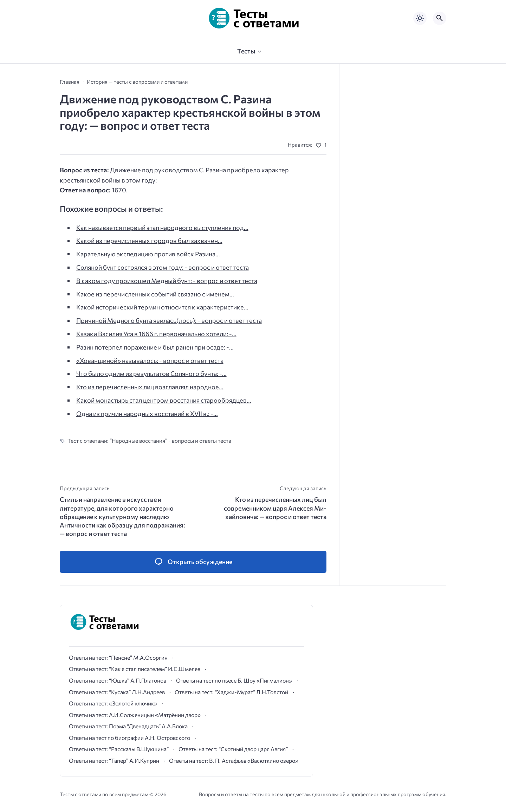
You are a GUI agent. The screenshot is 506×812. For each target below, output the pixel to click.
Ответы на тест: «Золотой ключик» (113, 703)
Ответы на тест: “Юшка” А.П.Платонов (118, 680)
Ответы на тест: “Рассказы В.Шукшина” (119, 749)
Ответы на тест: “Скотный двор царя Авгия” (233, 749)
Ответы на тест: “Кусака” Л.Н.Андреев (117, 692)
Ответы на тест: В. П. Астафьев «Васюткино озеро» (234, 760)
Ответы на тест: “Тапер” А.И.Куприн (114, 760)
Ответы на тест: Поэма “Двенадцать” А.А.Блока (128, 726)
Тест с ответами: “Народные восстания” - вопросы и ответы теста (149, 440)
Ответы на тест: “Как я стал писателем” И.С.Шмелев (135, 669)
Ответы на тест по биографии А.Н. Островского (129, 738)
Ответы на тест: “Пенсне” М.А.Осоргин (118, 657)
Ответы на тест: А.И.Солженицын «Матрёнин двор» (135, 715)
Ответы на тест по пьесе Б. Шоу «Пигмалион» (234, 680)
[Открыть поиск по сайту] (440, 18)
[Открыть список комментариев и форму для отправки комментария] (193, 562)
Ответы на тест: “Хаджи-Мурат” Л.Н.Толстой (231, 692)
